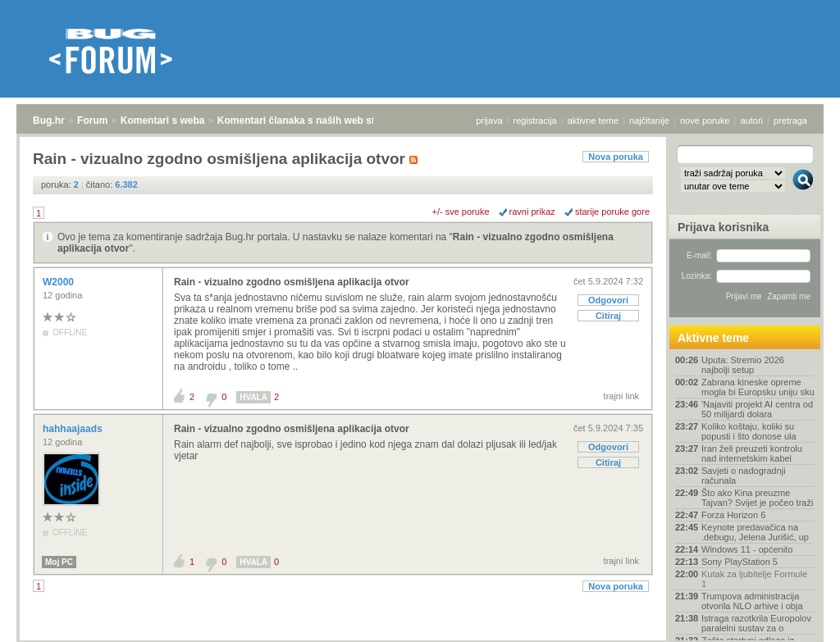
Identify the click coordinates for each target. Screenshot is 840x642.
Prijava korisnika (723, 227)
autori (752, 121)
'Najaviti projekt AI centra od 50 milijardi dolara (757, 409)
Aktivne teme (713, 338)
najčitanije (649, 121)
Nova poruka (616, 157)
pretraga (790, 121)
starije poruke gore (612, 212)
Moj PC (59, 562)
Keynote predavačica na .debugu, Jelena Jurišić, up (755, 532)
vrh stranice (795, 618)
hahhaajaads (74, 429)
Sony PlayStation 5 (740, 562)
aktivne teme (593, 121)
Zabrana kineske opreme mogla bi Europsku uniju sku (758, 387)
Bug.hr (49, 121)
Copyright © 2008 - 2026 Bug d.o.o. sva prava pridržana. (420, 637)
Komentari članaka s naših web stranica (310, 121)
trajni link (621, 396)
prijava (489, 121)
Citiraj (608, 316)
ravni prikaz (532, 212)
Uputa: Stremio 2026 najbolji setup (743, 365)
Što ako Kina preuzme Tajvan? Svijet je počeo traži (757, 498)
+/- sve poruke (461, 212)
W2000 (59, 282)
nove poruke (705, 121)
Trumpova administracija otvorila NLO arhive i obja (752, 601)
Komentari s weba (163, 121)
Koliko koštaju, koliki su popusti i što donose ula (749, 431)
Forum (92, 121)
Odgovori (608, 300)
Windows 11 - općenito (747, 549)
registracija (535, 121)
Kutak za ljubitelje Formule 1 (754, 579)
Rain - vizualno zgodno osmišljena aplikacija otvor (292, 282)
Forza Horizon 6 (733, 515)
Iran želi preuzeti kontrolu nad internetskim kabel (752, 453)
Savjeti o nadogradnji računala (744, 476)
